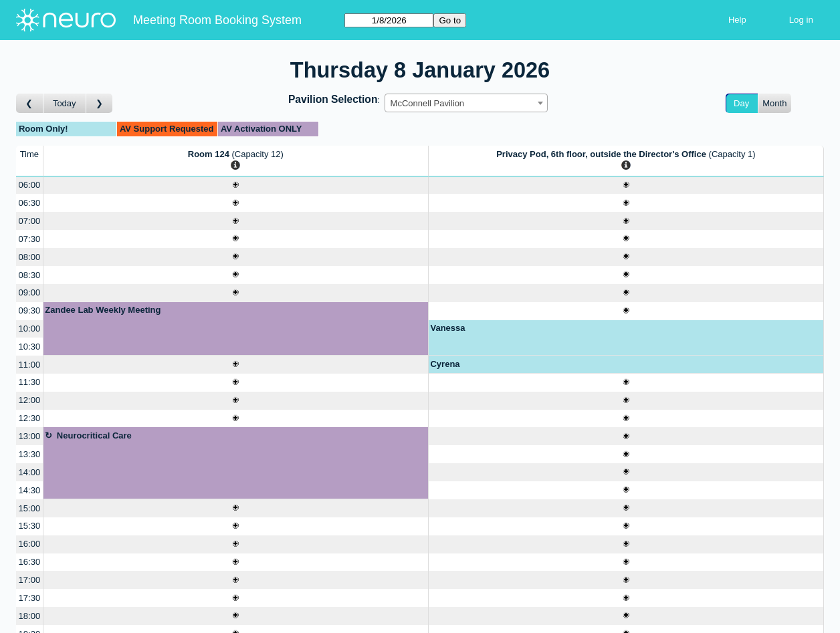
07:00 (30, 221)
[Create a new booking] (236, 185)
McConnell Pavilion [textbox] (428, 103)
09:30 (30, 310)
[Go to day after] (100, 103)
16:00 (30, 544)
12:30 (30, 418)
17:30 (30, 598)
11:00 (30, 365)
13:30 (30, 454)
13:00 (30, 436)
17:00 (30, 580)
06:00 (30, 185)
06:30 (30, 203)
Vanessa (447, 328)
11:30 (30, 382)
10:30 (30, 347)
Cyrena (445, 364)
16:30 (30, 562)
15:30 (30, 526)
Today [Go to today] (65, 103)
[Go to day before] (30, 103)
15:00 (30, 508)
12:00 (30, 400)
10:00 (30, 329)
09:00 (30, 292)
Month (774, 103)
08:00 (30, 257)
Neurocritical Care (94, 435)
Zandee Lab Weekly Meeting (103, 310)
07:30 (30, 239)
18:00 (30, 616)
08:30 (30, 275)
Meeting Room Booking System (217, 20)
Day (741, 103)
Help (737, 20)
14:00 (30, 472)
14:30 (30, 490)
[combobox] (466, 103)
